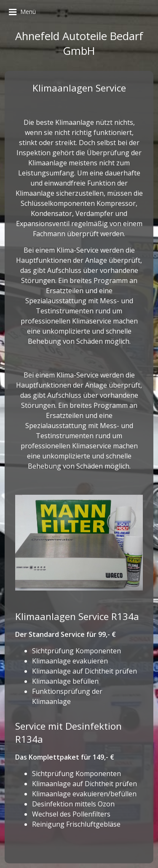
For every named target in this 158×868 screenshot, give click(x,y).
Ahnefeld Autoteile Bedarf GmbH (79, 43)
